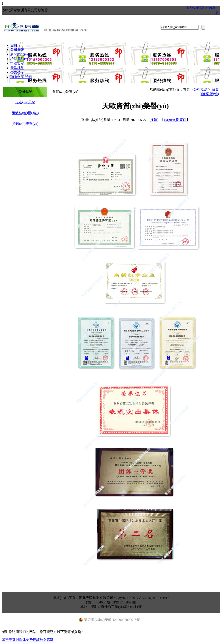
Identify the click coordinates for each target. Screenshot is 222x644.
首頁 (14, 45)
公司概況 (17, 50)
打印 (153, 120)
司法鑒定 (17, 63)
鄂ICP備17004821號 (122, 602)
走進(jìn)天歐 (25, 102)
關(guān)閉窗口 (175, 120)
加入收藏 (192, 8)
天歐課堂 (17, 68)
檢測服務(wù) (20, 59)
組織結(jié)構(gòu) (25, 113)
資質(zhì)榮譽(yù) (25, 124)
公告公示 (17, 72)
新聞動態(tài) (20, 54)
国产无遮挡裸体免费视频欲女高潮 (28, 640)
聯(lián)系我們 (21, 77)
